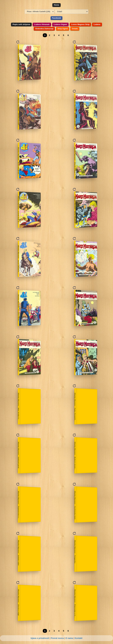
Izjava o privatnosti (40, 638)
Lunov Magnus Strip (80, 24)
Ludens (97, 24)
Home (56, 5)
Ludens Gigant (60, 24)
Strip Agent (63, 29)
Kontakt (79, 638)
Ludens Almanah (42, 24)
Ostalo (75, 29)
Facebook (57, 18)
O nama (69, 638)
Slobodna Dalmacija (44, 29)
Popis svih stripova (21, 24)
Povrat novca (57, 638)
